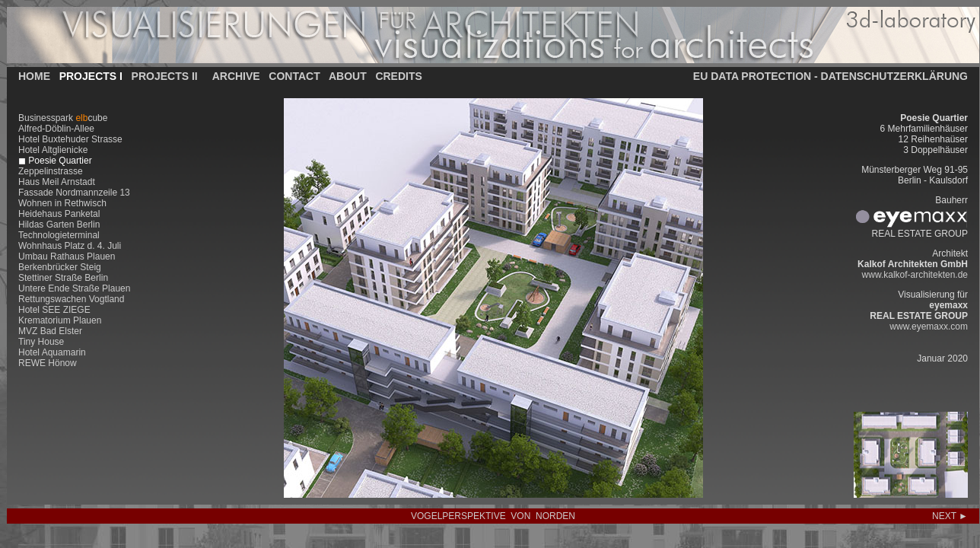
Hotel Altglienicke (53, 150)
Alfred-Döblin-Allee (56, 129)
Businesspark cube (63, 118)
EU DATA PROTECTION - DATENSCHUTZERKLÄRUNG (830, 76)
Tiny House (41, 342)
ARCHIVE (236, 76)
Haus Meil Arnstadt (57, 182)
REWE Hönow (48, 363)
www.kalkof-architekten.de (915, 275)
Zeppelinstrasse (51, 171)
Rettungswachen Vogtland (71, 299)
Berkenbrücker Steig (60, 267)
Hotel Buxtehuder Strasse (70, 139)
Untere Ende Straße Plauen (74, 288)
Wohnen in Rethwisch (62, 203)
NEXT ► (950, 516)
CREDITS (398, 76)
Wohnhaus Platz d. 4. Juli (70, 246)
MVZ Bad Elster (50, 331)
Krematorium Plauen (60, 320)
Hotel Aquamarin (52, 352)
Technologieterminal (59, 235)
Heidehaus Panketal (59, 214)
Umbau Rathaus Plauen (67, 256)
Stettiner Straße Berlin (63, 278)
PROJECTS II (165, 76)
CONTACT (294, 76)
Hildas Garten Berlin (59, 225)
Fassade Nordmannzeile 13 (74, 193)
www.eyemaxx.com (929, 327)
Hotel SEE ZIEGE (54, 310)
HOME (34, 76)
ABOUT (348, 76)
